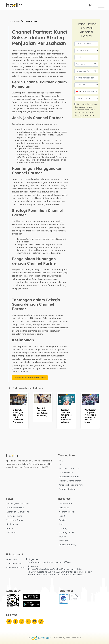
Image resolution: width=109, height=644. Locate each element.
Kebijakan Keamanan (69, 477)
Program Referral (67, 512)
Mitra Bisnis (64, 508)
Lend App (11, 528)
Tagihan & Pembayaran (70, 481)
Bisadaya (63, 541)
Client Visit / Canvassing (18, 512)
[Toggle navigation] (101, 5)
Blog (61, 460)
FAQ (60, 464)
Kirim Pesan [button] (15, 559)
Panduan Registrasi (68, 489)
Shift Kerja (11, 532)
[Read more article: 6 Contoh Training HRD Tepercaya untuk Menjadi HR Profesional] (19, 399)
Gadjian (62, 520)
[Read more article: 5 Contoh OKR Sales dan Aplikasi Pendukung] (43, 398)
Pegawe (62, 536)
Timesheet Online (15, 520)
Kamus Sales (14, 21)
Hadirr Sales (12, 524)
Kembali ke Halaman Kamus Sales (30, 378)
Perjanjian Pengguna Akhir (71, 485)
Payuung (63, 528)
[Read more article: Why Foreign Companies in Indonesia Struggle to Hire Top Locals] (90, 399)
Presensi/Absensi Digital (18, 504)
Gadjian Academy (67, 545)
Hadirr (61, 524)
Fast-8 (62, 516)
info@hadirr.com (17, 568)
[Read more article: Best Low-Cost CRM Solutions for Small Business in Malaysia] (66, 399)
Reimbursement (14, 516)
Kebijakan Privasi (66, 473)
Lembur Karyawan (15, 508)
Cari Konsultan (66, 504)
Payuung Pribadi (66, 532)
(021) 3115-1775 (16, 564)
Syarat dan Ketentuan (69, 468)
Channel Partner (30, 21)
